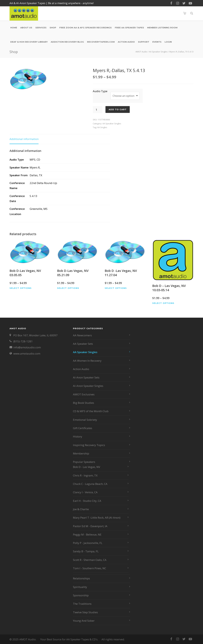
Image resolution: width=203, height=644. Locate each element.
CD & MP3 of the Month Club (91, 411)
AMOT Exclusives (84, 394)
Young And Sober (84, 621)
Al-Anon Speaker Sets (86, 377)
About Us (26, 28)
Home (14, 28)
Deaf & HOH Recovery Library (29, 42)
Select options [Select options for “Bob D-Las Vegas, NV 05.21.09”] (68, 288)
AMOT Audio (141, 52)
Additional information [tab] (24, 139)
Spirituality (80, 587)
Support (144, 42)
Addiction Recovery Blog (67, 42)
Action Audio (126, 42)
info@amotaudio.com (27, 347)
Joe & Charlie (81, 509)
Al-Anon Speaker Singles (88, 386)
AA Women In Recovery (87, 361)
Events (157, 42)
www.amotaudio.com (27, 354)
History (78, 436)
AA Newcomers (82, 335)
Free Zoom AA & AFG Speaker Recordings (85, 28)
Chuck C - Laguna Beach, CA (90, 484)
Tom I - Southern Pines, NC (90, 568)
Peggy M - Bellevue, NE (87, 535)
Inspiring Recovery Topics (89, 445)
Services (41, 28)
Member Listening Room (162, 28)
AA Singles (102, 127)
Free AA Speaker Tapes (129, 28)
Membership (81, 453)
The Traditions (82, 604)
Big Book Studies (83, 403)
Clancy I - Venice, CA (85, 492)
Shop (53, 28)
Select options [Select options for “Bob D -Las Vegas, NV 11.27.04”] (116, 288)
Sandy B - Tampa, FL (86, 551)
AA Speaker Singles (158, 52)
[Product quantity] (98, 110)
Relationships (81, 578)
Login (168, 42)
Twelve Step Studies (85, 612)
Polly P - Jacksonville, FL (88, 543)
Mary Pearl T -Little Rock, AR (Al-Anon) (97, 518)
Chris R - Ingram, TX (85, 475)
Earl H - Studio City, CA (87, 501)
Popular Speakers (84, 462)
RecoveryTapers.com (101, 42)
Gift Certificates (83, 428)
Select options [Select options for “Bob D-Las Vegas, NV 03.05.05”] (21, 288)
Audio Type (100, 91)
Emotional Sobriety (85, 420)
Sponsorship (81, 595)
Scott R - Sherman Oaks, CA (90, 560)
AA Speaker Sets (83, 344)
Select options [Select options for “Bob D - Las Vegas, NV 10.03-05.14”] (163, 303)
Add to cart (118, 109)
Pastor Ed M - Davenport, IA (90, 526)
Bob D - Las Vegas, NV (87, 467)
